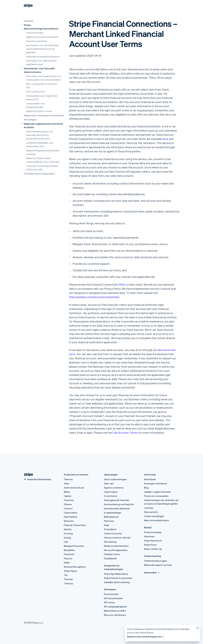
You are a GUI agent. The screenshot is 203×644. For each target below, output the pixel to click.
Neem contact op (153, 549)
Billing (67, 492)
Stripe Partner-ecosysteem (118, 578)
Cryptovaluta (71, 513)
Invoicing (68, 533)
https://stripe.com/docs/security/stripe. (95, 297)
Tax (66, 575)
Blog (146, 488)
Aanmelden (152, 572)
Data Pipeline (71, 517)
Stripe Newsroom (153, 541)
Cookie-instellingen (154, 516)
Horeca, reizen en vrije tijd (117, 538)
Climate (68, 504)
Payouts (68, 558)
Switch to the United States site (146, 637)
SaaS (107, 525)
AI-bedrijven (110, 529)
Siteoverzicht (151, 512)
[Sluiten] (197, 628)
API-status (109, 602)
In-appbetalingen (113, 513)
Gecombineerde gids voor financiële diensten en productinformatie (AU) (40, 135)
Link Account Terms (125, 433)
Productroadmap (153, 532)
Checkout (69, 500)
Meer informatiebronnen (157, 520)
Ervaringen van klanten (156, 483)
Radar (67, 563)
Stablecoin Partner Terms (39, 111)
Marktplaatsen (111, 517)
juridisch (29, 21)
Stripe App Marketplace (116, 574)
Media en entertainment (116, 546)
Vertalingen (30, 120)
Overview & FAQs (35, 33)
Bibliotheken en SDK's (115, 611)
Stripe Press (150, 545)
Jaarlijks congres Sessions (157, 492)
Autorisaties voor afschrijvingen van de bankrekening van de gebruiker (42, 49)
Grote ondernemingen (115, 479)
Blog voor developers (115, 615)
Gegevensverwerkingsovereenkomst (44, 115)
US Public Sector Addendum (39, 174)
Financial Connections (75, 525)
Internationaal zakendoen (117, 508)
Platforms (109, 521)
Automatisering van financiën (119, 504)
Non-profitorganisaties (116, 550)
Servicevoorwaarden (37, 41)
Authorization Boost (74, 488)
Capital (67, 496)
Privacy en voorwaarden (156, 496)
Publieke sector (112, 554)
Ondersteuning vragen (156, 561)
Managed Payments (74, 546)
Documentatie (111, 594)
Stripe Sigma (70, 571)
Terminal (68, 579)
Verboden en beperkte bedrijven (43, 56)
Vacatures (149, 536)
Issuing (67, 538)
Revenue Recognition (75, 567)
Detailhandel (110, 558)
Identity (68, 529)
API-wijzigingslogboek (115, 607)
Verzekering (110, 542)
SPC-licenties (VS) (36, 92)
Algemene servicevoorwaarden (42, 37)
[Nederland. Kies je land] (37, 479)
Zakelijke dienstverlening (117, 582)
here (165, 139)
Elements (69, 521)
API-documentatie (113, 598)
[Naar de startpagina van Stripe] (27, 475)
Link (66, 542)
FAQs (122, 284)
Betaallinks (69, 550)
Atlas (67, 483)
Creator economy (113, 533)
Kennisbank (150, 479)
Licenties (149, 508)
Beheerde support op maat (158, 565)
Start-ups (109, 483)
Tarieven (68, 479)
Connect (68, 508)
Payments (69, 554)
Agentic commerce (114, 488)
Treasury (69, 583)
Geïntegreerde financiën (117, 500)
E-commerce (111, 496)
